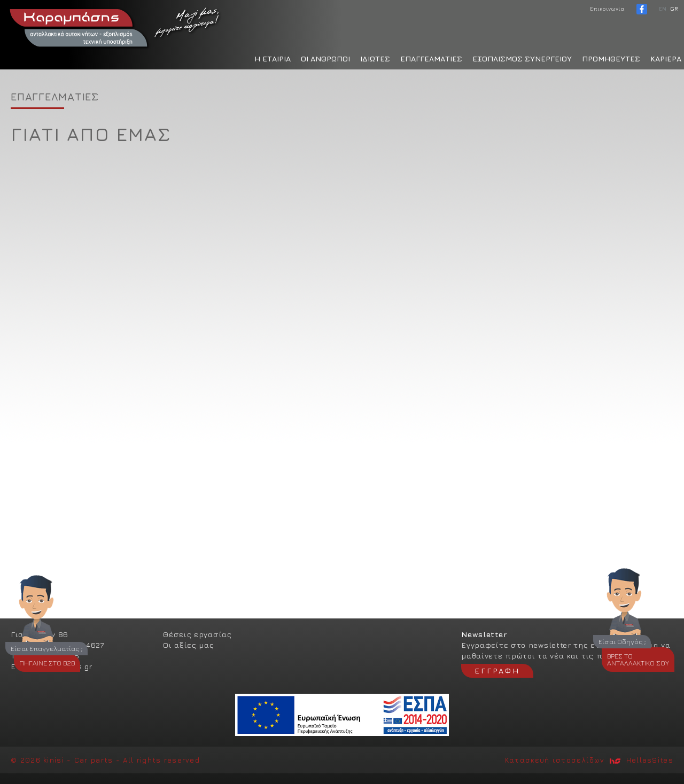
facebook (642, 9)
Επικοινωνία (607, 9)
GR (674, 9)
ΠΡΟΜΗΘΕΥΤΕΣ (611, 58)
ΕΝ (663, 9)
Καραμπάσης (115, 27)
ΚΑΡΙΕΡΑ (666, 58)
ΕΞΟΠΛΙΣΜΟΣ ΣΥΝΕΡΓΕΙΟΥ (522, 58)
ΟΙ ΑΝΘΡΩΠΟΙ (325, 58)
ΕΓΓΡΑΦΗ (497, 671)
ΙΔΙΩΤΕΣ (375, 58)
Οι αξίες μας (188, 645)
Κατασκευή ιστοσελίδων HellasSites (589, 760)
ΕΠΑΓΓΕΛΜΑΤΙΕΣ (431, 58)
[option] (342, 342)
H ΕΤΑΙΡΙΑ (273, 58)
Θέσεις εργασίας (197, 634)
